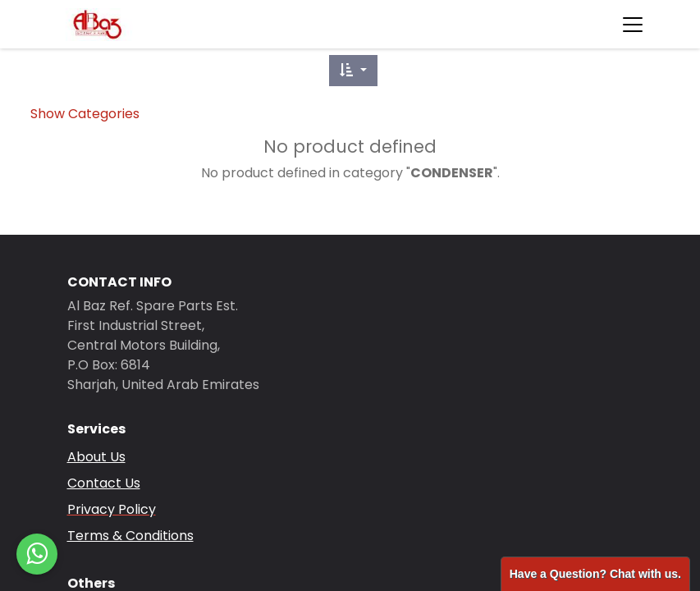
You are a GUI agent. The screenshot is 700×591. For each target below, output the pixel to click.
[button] (353, 71)
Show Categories (85, 114)
